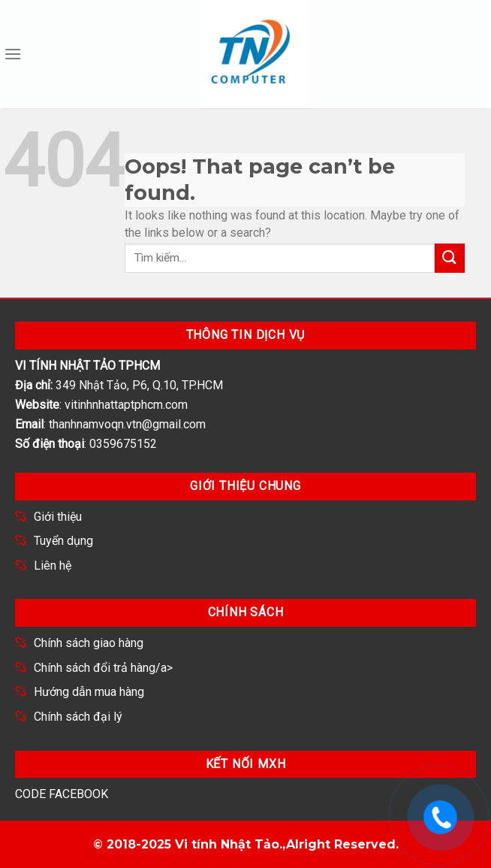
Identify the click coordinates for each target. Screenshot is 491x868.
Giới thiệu (58, 517)
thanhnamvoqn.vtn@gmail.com (127, 424)
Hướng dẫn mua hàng (89, 692)
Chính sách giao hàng (89, 643)
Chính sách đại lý (78, 717)
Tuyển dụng (63, 541)
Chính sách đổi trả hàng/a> (103, 668)
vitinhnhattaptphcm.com (126, 405)
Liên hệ (53, 566)
